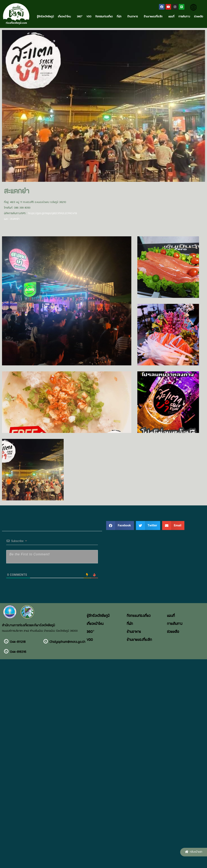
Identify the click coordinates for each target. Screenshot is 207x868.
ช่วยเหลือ (198, 17)
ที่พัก (120, 17)
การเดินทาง (184, 17)
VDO (89, 17)
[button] (194, 852)
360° (80, 17)
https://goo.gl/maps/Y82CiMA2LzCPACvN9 (52, 214)
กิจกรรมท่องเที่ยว (104, 17)
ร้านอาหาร (134, 17)
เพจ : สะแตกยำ (12, 219)
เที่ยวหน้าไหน (65, 17)
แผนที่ (171, 17)
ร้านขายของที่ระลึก (154, 17)
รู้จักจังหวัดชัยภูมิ (45, 17)
